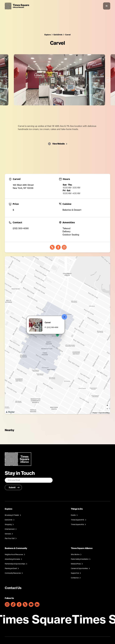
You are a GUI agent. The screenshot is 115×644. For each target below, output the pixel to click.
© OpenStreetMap (104, 413)
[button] (107, 6)
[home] (17, 6)
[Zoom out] (107, 409)
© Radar (94, 413)
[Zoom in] (107, 405)
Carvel (68, 35)
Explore (48, 35)
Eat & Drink (58, 35)
